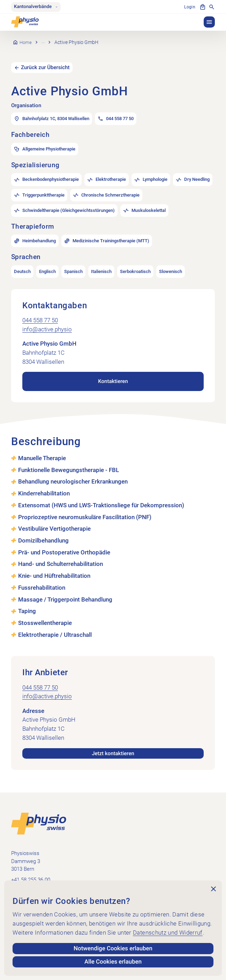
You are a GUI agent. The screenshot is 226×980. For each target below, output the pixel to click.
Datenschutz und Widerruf (168, 933)
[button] (209, 22)
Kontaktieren (113, 372)
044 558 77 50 (40, 311)
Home (26, 37)
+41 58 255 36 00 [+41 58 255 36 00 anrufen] (31, 871)
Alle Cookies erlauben (113, 962)
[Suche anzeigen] (212, 7)
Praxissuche (55, 37)
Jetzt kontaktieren (113, 744)
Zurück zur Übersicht (46, 58)
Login (190, 7)
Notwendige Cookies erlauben (113, 949)
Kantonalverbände (36, 7)
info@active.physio (47, 319)
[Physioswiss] (25, 22)
